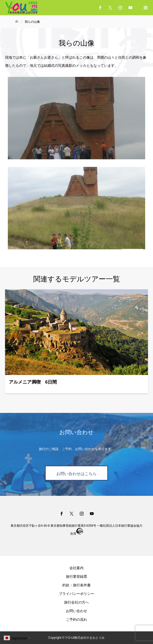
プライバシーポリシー (76, 594)
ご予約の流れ (76, 619)
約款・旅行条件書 (76, 585)
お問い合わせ (76, 611)
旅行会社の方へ (76, 602)
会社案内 (76, 568)
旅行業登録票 (76, 576)
